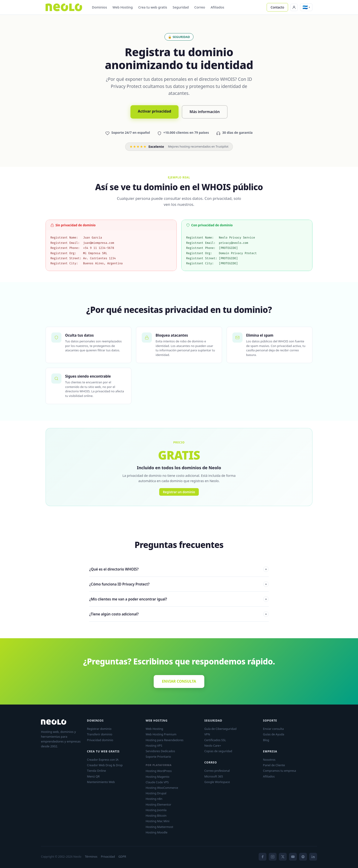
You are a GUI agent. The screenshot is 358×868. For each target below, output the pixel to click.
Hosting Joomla (156, 810)
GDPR (122, 857)
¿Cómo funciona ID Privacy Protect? (179, 584)
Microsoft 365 (214, 776)
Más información (205, 112)
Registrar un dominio (179, 492)
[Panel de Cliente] (294, 7)
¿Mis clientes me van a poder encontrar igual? (179, 599)
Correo (200, 7)
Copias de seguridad (218, 751)
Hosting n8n (154, 799)
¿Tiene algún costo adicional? (179, 614)
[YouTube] (293, 857)
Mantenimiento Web (101, 782)
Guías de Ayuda (274, 734)
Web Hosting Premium (161, 734)
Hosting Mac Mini (157, 821)
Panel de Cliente (274, 765)
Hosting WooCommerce (162, 788)
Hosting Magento (157, 777)
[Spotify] (303, 857)
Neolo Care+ (213, 746)
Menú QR (93, 776)
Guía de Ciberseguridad (220, 729)
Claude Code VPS (157, 782)
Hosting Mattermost (159, 827)
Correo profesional (217, 771)
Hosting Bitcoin (156, 816)
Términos (91, 857)
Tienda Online (96, 771)
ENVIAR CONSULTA (179, 681)
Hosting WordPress (159, 771)
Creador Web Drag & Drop (105, 765)
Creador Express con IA (103, 760)
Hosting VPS (154, 746)
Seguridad (181, 7)
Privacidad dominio (100, 740)
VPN (207, 734)
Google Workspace (217, 782)
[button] (306, 7)
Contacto (277, 7)
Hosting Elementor (158, 804)
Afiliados (217, 7)
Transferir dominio (100, 734)
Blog (266, 740)
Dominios (99, 7)
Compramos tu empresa (280, 771)
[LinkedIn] (313, 857)
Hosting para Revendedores (165, 740)
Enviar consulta (273, 729)
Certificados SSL (215, 740)
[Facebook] (263, 857)
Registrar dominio (99, 729)
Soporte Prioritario (158, 757)
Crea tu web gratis (153, 7)
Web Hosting (123, 7)
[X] (283, 857)
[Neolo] (64, 7)
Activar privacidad (154, 111)
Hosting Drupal (156, 793)
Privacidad (108, 857)
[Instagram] (273, 857)
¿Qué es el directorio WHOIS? (179, 569)
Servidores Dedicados (160, 751)
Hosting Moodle (157, 832)
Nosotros (269, 760)
